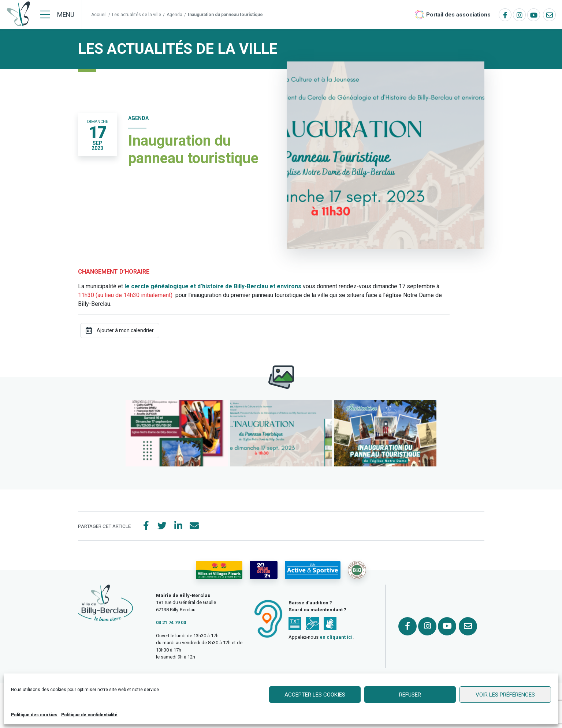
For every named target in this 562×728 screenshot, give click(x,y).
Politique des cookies (34, 715)
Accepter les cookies (315, 695)
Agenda (174, 15)
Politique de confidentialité (89, 715)
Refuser (410, 695)
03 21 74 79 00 (171, 622)
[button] (177, 433)
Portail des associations (458, 15)
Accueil (99, 15)
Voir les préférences (505, 695)
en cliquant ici (336, 637)
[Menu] (57, 15)
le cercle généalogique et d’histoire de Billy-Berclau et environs (213, 286)
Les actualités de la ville (137, 15)
